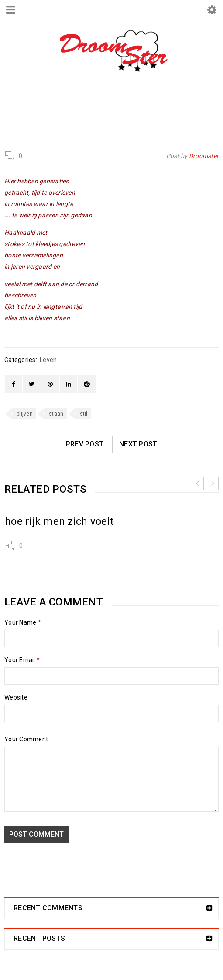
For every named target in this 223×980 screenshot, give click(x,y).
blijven (25, 414)
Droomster (61, 110)
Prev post (85, 444)
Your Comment (26, 739)
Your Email (22, 660)
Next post (138, 444)
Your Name (23, 622)
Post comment (36, 834)
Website (16, 697)
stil (84, 414)
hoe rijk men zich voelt (59, 521)
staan (56, 414)
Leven (103, 110)
